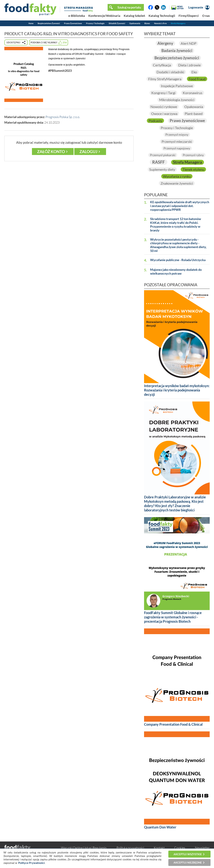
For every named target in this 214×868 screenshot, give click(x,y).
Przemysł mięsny (177, 135)
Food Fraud (197, 79)
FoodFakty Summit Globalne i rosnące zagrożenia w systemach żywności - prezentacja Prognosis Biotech (173, 617)
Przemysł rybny (193, 155)
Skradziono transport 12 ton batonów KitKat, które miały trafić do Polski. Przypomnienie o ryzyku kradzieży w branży (176, 225)
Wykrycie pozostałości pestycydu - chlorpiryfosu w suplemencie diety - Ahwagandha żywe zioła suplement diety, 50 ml (178, 245)
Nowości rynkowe (164, 107)
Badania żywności (177, 51)
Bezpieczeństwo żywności (177, 58)
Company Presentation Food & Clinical (173, 724)
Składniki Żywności (117, 23)
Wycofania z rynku (177, 176)
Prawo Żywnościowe (73, 23)
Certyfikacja (162, 65)
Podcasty (155, 121)
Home (31, 23)
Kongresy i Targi (163, 93)
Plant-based (194, 114)
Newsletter (202, 848)
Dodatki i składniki (170, 72)
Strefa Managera (178, 23)
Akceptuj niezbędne (188, 862)
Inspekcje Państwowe (177, 86)
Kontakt (159, 848)
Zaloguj (88, 152)
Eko (194, 72)
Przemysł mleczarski (177, 141)
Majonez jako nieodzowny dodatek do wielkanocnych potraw (176, 272)
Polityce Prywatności (31, 863)
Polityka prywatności (130, 848)
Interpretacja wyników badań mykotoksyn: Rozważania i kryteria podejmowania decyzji (177, 390)
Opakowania (135, 23)
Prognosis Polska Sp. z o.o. (63, 117)
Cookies (180, 848)
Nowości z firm (160, 23)
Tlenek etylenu (193, 169)
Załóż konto (51, 152)
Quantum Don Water (160, 827)
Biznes (147, 23)
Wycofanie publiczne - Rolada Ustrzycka (178, 260)
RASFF (158, 162)
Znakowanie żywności (177, 183)
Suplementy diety (162, 169)
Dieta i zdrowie (189, 65)
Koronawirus (193, 93)
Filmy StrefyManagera (165, 79)
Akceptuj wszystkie (188, 854)
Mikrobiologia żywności (177, 100)
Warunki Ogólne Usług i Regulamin (84, 848)
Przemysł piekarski (163, 155)
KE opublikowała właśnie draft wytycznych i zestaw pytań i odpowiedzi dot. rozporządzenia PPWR (180, 206)
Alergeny (165, 43)
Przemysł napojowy (177, 148)
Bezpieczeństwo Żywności (49, 23)
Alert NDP (188, 43)
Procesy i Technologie (95, 23)
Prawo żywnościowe (187, 121)
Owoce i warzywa (164, 114)
